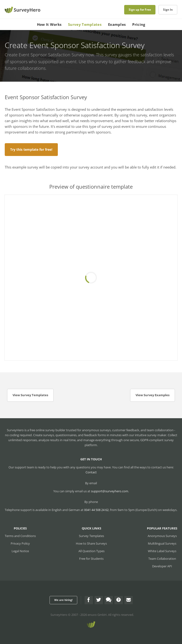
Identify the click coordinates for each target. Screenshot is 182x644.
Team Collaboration (162, 559)
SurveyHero (59, 615)
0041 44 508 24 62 (96, 510)
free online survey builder (48, 430)
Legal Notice (20, 551)
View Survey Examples (152, 395)
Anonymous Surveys (162, 536)
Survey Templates (85, 24)
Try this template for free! (31, 149)
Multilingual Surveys (162, 543)
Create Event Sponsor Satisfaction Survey (45, 55)
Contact (91, 472)
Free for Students (91, 559)
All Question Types (91, 551)
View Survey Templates (30, 395)
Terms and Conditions (20, 536)
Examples (117, 24)
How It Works (49, 24)
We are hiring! (63, 600)
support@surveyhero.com (110, 491)
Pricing (139, 24)
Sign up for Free (140, 10)
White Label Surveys (162, 551)
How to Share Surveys (91, 543)
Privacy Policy (20, 543)
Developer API (162, 566)
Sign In (168, 10)
